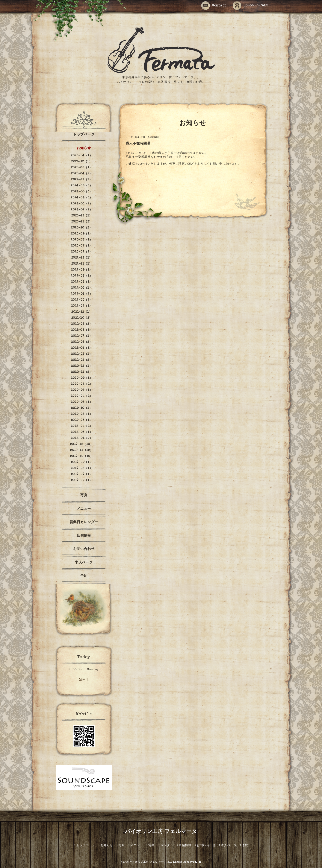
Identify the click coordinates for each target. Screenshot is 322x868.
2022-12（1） (82, 258)
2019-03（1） (82, 420)
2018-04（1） (82, 426)
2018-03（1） (82, 432)
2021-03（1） (82, 354)
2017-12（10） (82, 444)
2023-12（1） (82, 216)
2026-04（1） (82, 156)
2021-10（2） (82, 318)
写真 (84, 496)
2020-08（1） (82, 384)
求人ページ (84, 563)
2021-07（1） (82, 336)
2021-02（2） (82, 360)
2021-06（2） (82, 342)
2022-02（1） (82, 306)
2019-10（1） (82, 408)
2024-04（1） (82, 198)
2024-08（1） (82, 186)
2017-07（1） (82, 474)
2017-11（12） (82, 450)
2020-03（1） (82, 402)
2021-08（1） (82, 330)
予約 (84, 576)
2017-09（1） (82, 462)
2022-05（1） (82, 288)
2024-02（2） (82, 210)
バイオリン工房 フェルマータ (161, 832)
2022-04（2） (82, 294)
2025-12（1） (82, 162)
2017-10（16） (82, 456)
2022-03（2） (82, 300)
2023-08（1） (82, 240)
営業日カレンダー (84, 522)
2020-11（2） (82, 372)
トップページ (84, 135)
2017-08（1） (82, 468)
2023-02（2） (82, 252)
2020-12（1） (82, 366)
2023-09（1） (82, 234)
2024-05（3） (82, 192)
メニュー (84, 509)
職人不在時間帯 (138, 144)
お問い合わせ (84, 549)
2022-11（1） (82, 264)
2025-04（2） (82, 174)
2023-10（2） (82, 228)
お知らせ (84, 148)
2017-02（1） (82, 480)
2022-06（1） (82, 282)
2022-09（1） (82, 270)
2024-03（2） (82, 204)
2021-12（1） (82, 312)
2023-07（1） (82, 246)
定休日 (84, 680)
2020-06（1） (82, 390)
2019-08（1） (82, 414)
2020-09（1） (82, 378)
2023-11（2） (82, 222)
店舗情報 (84, 536)
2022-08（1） (82, 276)
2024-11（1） (82, 180)
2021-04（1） (82, 348)
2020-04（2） (82, 396)
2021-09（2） (82, 324)
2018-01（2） (82, 438)
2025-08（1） (82, 168)
